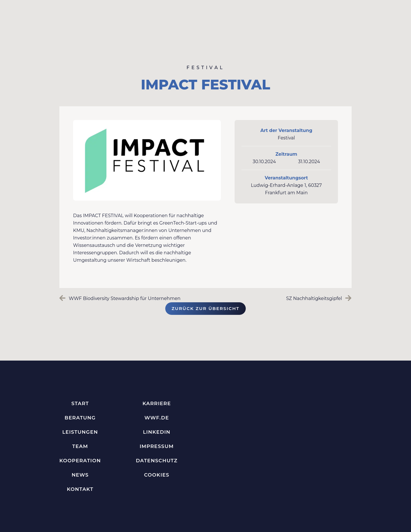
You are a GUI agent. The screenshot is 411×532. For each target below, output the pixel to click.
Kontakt (80, 489)
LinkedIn (157, 432)
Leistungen (80, 432)
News (80, 475)
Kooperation (80, 461)
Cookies (157, 475)
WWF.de (157, 418)
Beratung (80, 418)
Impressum (157, 446)
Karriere (157, 403)
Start (80, 403)
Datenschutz (157, 461)
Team (80, 446)
